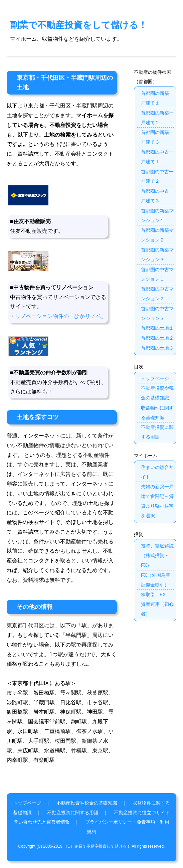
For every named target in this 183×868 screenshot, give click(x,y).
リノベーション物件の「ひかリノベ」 (61, 316)
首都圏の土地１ (157, 328)
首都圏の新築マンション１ (157, 216)
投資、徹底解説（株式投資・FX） (157, 555)
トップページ (155, 378)
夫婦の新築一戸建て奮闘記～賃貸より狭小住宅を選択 (157, 501)
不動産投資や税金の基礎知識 (157, 393)
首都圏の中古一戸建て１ (157, 157)
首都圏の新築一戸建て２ (157, 118)
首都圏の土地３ (157, 348)
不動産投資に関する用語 (157, 432)
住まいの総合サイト (157, 472)
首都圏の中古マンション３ (157, 313)
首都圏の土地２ (157, 338)
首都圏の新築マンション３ (157, 255)
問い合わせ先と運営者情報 (42, 822)
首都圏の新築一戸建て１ (157, 98)
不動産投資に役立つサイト (142, 813)
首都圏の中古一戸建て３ (157, 196)
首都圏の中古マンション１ (157, 274)
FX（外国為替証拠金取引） (156, 580)
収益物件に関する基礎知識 (157, 413)
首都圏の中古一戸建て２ (157, 177)
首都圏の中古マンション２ (157, 294)
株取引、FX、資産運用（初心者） (157, 604)
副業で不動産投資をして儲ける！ (79, 25)
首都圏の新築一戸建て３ (157, 137)
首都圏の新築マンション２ (157, 235)
